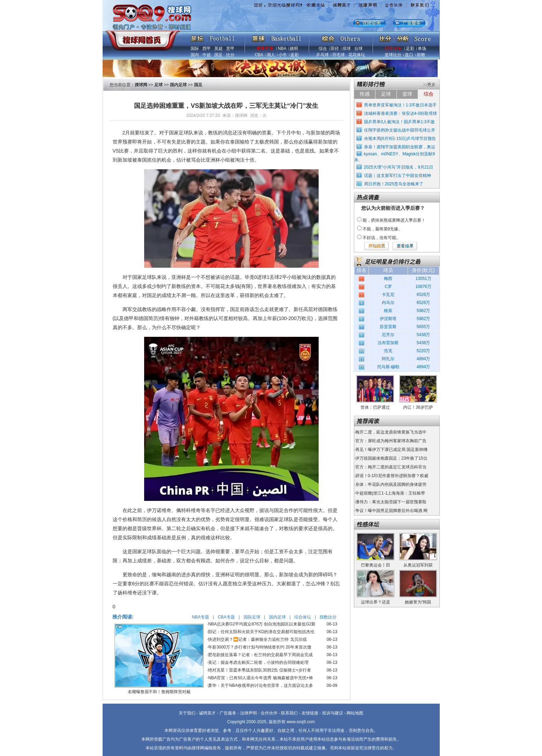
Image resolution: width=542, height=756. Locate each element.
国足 (218, 55)
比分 (230, 55)
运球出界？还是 (376, 602)
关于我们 (187, 713)
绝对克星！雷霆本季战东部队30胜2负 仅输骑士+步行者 (259, 670)
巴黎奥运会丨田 (376, 565)
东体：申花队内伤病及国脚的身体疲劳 (391, 484)
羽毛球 (339, 55)
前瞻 (421, 55)
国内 (195, 55)
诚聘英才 (207, 713)
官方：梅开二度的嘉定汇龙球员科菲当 (391, 467)
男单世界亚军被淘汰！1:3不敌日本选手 (400, 105)
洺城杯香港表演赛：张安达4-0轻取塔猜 (400, 113)
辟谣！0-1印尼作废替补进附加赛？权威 (392, 476)
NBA (282, 49)
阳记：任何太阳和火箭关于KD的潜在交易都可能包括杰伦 (261, 632)
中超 (207, 55)
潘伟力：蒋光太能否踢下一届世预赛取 (391, 502)
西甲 (207, 49)
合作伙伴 (269, 713)
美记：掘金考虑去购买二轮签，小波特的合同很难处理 (258, 662)
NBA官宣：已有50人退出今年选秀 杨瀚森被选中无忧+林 (260, 678)
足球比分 (393, 49)
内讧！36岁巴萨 (418, 407)
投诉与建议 (333, 713)
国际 (195, 49)
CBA (259, 55)
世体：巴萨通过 (375, 407)
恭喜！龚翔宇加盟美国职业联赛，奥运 (400, 147)
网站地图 (355, 713)
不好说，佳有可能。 (381, 238)
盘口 (409, 55)
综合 (323, 49)
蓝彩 (295, 55)
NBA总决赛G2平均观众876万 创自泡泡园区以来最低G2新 (262, 624)
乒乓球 (322, 55)
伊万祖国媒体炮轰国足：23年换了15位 (391, 458)
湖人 (271, 55)
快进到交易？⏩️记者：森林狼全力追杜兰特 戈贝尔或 (257, 639)
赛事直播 (265, 49)
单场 (422, 49)
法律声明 (248, 713)
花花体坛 (357, 55)
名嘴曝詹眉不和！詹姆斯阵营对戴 (159, 692)
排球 (347, 49)
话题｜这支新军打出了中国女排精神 (398, 176)
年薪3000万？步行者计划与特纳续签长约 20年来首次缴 (259, 647)
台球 (358, 49)
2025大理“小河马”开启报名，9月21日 (399, 167)
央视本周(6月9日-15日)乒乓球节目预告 (400, 139)
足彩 (410, 49)
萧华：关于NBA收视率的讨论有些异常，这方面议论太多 (261, 685)
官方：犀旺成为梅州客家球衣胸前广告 (391, 441)
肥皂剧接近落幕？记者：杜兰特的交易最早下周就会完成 (260, 655)
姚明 (294, 49)
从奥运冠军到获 (418, 565)
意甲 (230, 49)
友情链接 (310, 713)
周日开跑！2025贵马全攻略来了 (394, 184)
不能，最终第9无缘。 (383, 229)
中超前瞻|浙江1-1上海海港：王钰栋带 (390, 493)
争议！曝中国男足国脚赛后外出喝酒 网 (391, 511)
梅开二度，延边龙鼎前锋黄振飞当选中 (391, 432)
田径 (335, 49)
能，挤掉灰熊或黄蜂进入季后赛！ (394, 220)
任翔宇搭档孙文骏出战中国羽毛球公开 (400, 130)
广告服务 (228, 713)
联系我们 (289, 713)
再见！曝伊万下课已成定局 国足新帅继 (391, 450)
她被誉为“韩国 (418, 602)
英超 (218, 49)
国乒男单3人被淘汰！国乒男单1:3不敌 (399, 122)
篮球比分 (393, 55)
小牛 (283, 55)
